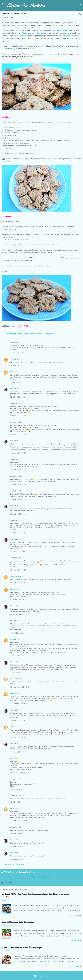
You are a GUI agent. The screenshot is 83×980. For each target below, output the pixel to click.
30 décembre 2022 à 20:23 (20, 704)
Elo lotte (13, 639)
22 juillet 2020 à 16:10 (18, 382)
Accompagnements (14, 334)
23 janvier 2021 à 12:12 (18, 514)
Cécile (13, 359)
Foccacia (25, 33)
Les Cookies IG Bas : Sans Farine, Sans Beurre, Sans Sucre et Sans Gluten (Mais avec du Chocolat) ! (35, 896)
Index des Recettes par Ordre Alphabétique (18, 922)
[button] (80, 14)
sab (12, 727)
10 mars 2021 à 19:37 (18, 570)
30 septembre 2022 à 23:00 (20, 687)
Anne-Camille (15, 576)
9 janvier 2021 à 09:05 (18, 453)
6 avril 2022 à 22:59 (17, 614)
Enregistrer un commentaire (14, 864)
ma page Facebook (51, 54)
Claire (12, 389)
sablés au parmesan (59, 30)
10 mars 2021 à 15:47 (18, 551)
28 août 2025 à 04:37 (18, 834)
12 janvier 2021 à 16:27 (18, 470)
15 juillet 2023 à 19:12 (18, 802)
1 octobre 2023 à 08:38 (19, 821)
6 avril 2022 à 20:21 (17, 600)
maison (42, 33)
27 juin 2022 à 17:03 (17, 672)
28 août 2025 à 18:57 (18, 846)
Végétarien (50, 334)
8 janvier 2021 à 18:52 (18, 416)
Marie (12, 808)
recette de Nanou (69, 36)
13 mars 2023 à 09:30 (18, 737)
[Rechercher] (80, 4)
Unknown (14, 372)
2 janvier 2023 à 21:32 (18, 720)
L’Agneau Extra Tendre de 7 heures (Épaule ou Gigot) (22, 948)
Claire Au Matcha (26, 5)
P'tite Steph (14, 679)
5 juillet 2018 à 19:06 (18, 353)
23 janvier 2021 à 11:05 (18, 485)
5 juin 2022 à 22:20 (17, 633)
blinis (37, 33)
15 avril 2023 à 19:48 (18, 773)
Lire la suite (76, 915)
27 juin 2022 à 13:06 (17, 656)
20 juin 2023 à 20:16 (17, 789)
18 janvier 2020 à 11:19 (18, 366)
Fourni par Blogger (41, 976)
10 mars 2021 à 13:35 (18, 533)
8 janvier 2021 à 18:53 (18, 434)
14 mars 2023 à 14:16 (18, 752)
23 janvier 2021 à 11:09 (18, 499)
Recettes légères (37, 334)
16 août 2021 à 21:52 (18, 583)
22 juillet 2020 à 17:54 (18, 397)
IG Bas (26, 334)
